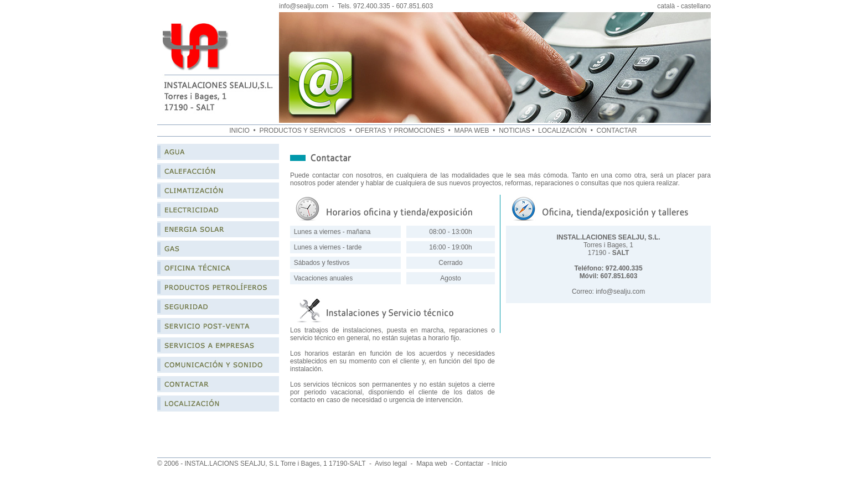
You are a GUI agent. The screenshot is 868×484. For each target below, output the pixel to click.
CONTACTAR (618, 131)
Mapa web (432, 464)
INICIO (239, 131)
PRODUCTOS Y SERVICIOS (302, 131)
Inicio (499, 464)
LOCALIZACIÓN (562, 131)
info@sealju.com (304, 6)
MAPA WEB (472, 131)
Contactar (469, 464)
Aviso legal (391, 464)
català (666, 6)
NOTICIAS (515, 131)
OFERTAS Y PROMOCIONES (401, 131)
